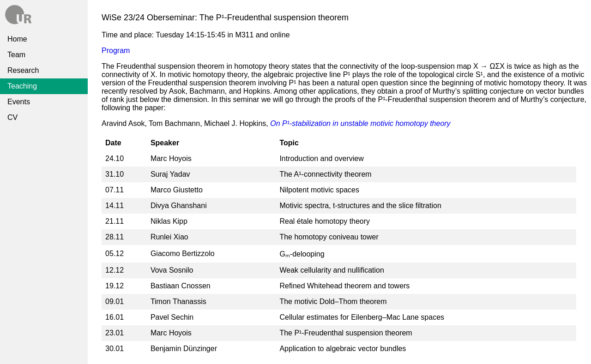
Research (23, 70)
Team (16, 55)
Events (19, 102)
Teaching (22, 86)
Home (17, 39)
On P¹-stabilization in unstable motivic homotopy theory (360, 123)
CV (12, 117)
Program (116, 51)
